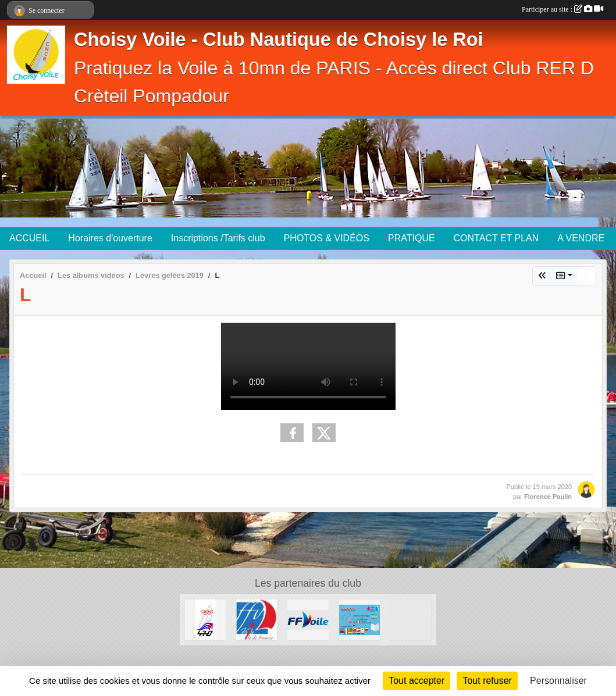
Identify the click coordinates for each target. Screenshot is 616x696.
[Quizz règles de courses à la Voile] (359, 619)
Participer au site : (562, 9)
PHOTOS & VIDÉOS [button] (327, 238)
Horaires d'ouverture (110, 238)
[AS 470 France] (205, 619)
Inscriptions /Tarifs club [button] (218, 238)
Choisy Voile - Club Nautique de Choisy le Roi (279, 40)
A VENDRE (581, 238)
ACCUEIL (29, 238)
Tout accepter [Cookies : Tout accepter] (416, 681)
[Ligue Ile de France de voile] (257, 619)
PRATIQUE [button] (412, 238)
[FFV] (308, 619)
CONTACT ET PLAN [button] (496, 238)
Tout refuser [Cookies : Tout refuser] (487, 681)
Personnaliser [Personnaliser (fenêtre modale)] (558, 681)
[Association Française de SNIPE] (411, 619)
